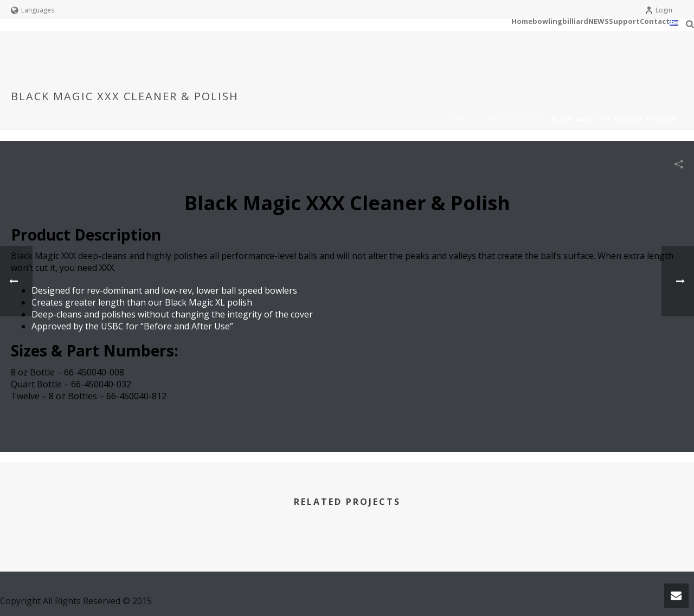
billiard (575, 21)
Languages (33, 10)
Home (522, 21)
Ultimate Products (509, 119)
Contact (655, 21)
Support (624, 21)
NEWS (599, 21)
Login (658, 10)
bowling (547, 21)
